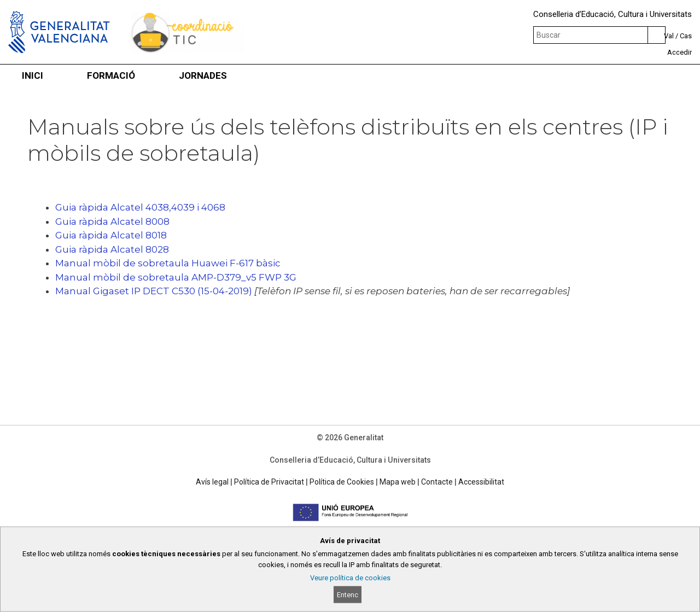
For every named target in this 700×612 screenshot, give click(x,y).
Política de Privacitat (269, 482)
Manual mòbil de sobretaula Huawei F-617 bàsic (168, 263)
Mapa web (398, 482)
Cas (686, 36)
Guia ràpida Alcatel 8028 (112, 249)
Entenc (348, 595)
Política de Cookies (342, 482)
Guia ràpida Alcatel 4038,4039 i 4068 (140, 207)
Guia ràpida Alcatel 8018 (111, 235)
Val (669, 36)
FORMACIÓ (111, 75)
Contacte (437, 482)
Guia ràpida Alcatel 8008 (112, 222)
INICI (33, 75)
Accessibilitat (481, 482)
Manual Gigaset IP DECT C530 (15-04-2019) (154, 291)
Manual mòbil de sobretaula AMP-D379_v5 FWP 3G (176, 277)
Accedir (679, 52)
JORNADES (203, 75)
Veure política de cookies (350, 578)
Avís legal (212, 482)
